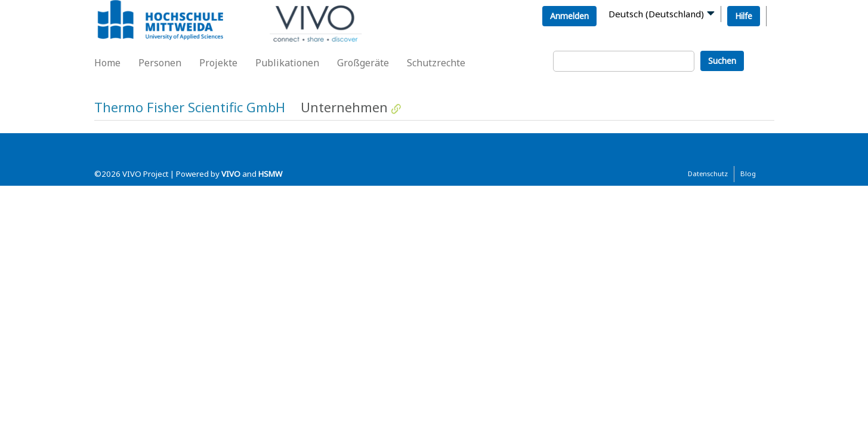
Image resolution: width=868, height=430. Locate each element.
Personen (160, 63)
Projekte (218, 63)
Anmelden (569, 16)
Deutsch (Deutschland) (656, 14)
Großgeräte (363, 63)
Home (107, 63)
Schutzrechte (436, 63)
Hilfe (744, 16)
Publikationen (287, 63)
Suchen (722, 61)
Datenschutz (708, 173)
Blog (748, 173)
